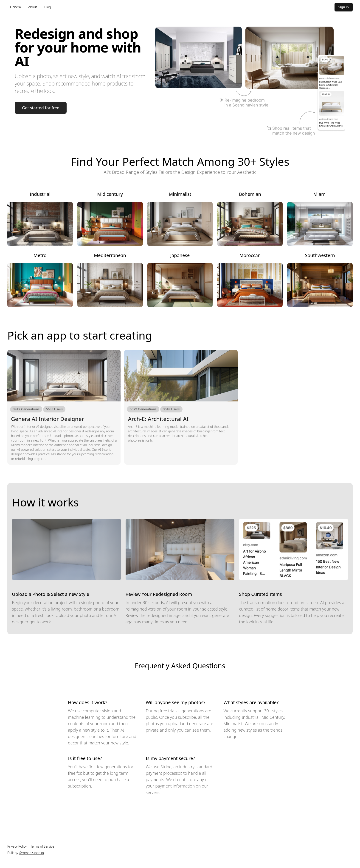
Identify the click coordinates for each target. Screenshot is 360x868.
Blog (48, 7)
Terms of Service (42, 846)
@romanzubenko (31, 853)
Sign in (344, 7)
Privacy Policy (17, 846)
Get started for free (41, 108)
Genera (15, 7)
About (33, 7)
